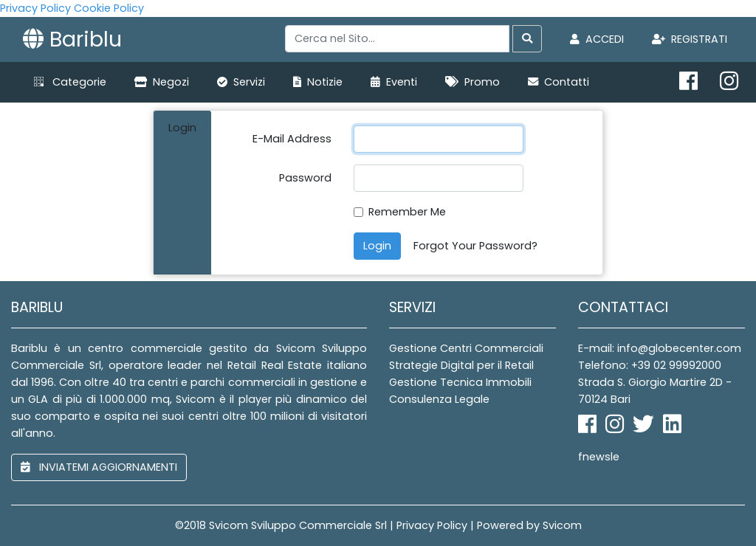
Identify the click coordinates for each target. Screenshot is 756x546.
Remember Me (407, 212)
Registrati (690, 39)
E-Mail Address (292, 139)
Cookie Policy (109, 8)
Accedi (597, 39)
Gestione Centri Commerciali (466, 348)
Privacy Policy (35, 8)
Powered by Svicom (529, 525)
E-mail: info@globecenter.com (660, 348)
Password (305, 178)
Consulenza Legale (439, 399)
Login (377, 246)
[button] (70, 82)
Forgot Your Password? (475, 246)
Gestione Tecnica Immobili (460, 382)
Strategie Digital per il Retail (461, 365)
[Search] (397, 39)
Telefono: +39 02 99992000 (650, 365)
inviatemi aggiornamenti (99, 467)
